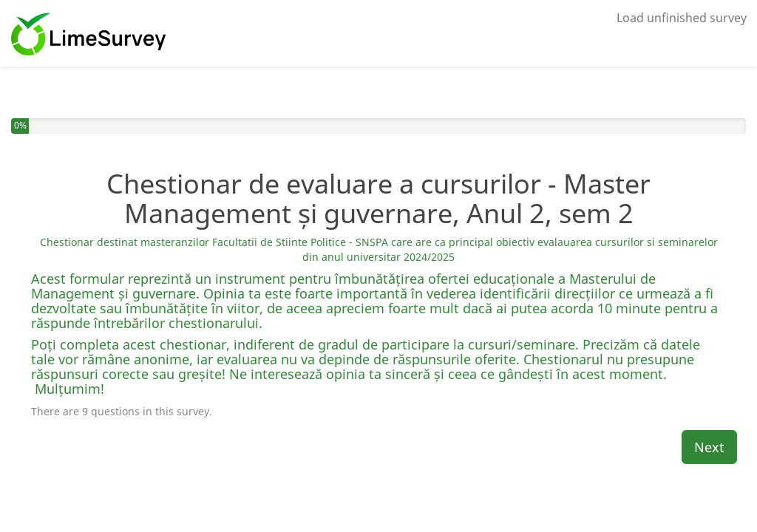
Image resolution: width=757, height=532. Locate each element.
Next (709, 447)
